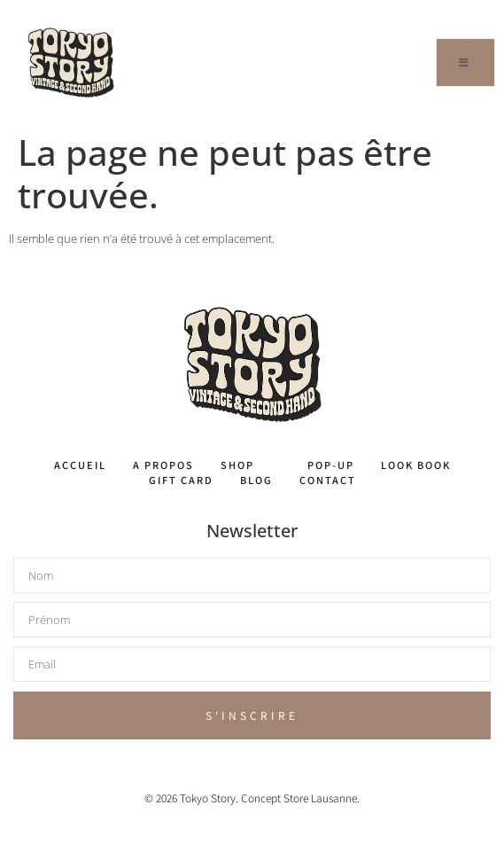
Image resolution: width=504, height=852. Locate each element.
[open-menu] (465, 63)
